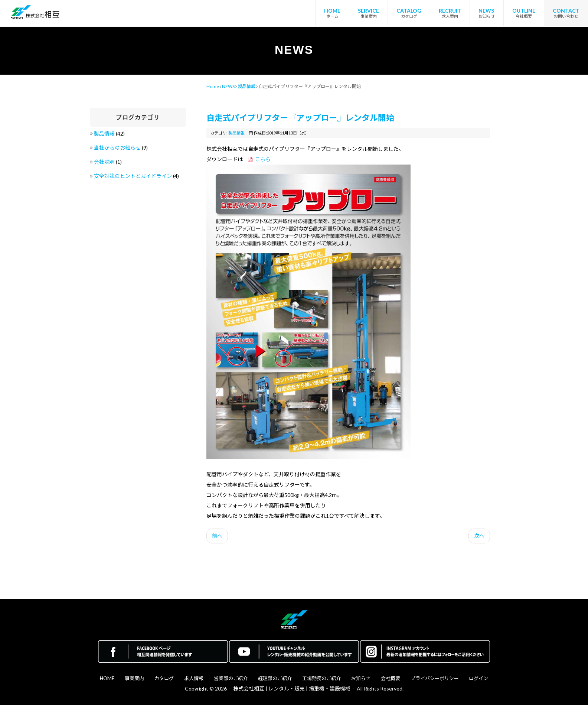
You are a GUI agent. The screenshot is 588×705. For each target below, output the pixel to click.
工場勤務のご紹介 (321, 678)
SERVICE (368, 11)
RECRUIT (450, 11)
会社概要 (391, 678)
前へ (217, 536)
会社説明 (105, 162)
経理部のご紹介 (275, 678)
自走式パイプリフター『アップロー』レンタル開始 (300, 118)
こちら (263, 159)
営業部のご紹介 (231, 678)
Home (213, 86)
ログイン (478, 678)
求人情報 (194, 678)
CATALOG (409, 11)
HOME (332, 11)
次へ (479, 536)
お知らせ (361, 678)
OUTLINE (524, 11)
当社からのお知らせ (118, 148)
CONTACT (566, 11)
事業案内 (134, 678)
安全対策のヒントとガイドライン (133, 176)
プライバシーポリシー (435, 678)
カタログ (164, 678)
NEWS (486, 11)
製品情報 (105, 134)
